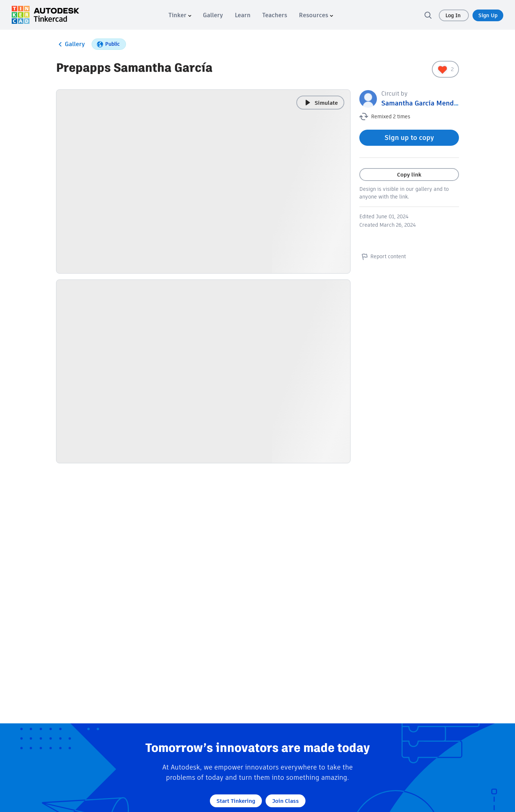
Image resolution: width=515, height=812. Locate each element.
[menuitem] (180, 15)
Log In (454, 15)
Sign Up (488, 15)
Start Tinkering (236, 801)
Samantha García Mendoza (423, 103)
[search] (428, 15)
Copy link (409, 175)
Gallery (71, 44)
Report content (383, 256)
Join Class (286, 801)
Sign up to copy (409, 138)
